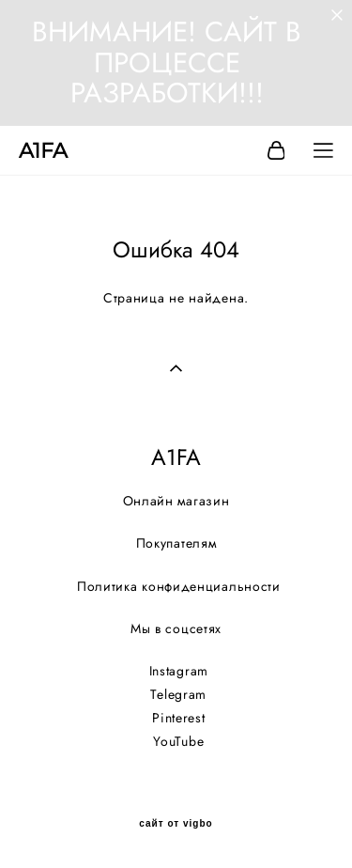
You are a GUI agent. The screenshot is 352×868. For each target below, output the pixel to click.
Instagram (179, 671)
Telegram (178, 694)
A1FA (43, 151)
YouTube (178, 741)
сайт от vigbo (176, 824)
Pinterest (178, 718)
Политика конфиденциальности (179, 586)
